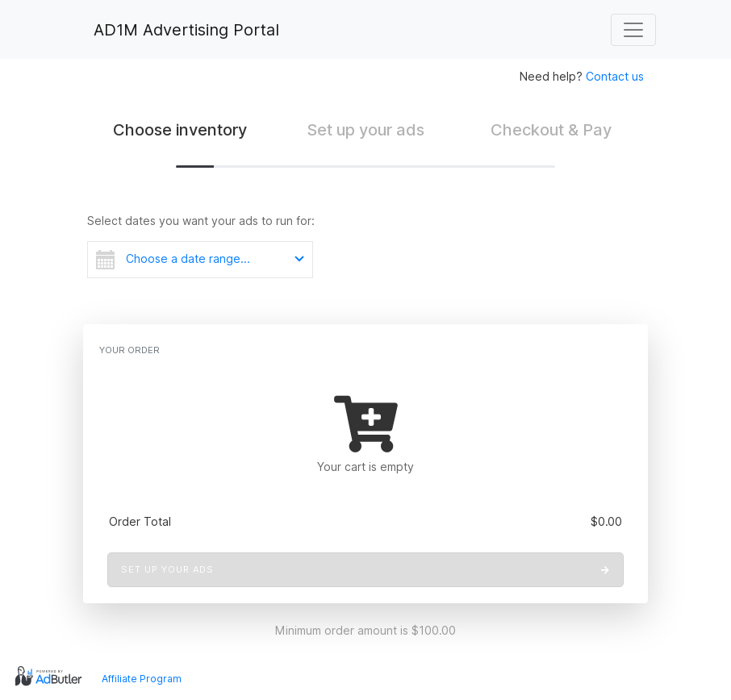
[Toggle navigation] (633, 30)
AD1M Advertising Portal (184, 30)
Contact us (615, 76)
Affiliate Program (142, 679)
